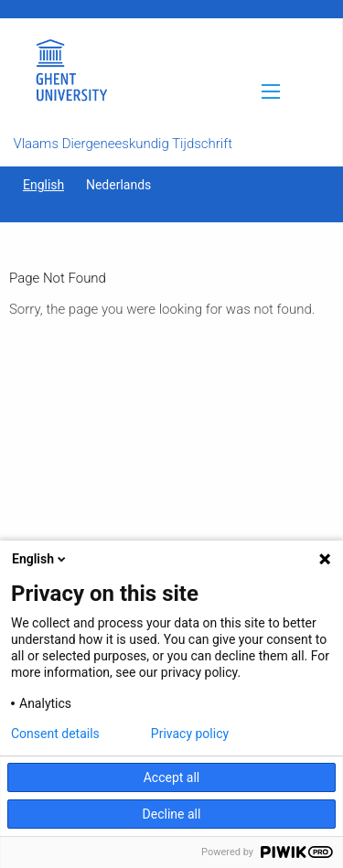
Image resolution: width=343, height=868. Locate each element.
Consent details (55, 734)
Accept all (172, 777)
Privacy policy (190, 734)
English (43, 185)
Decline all (172, 814)
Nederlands (118, 185)
